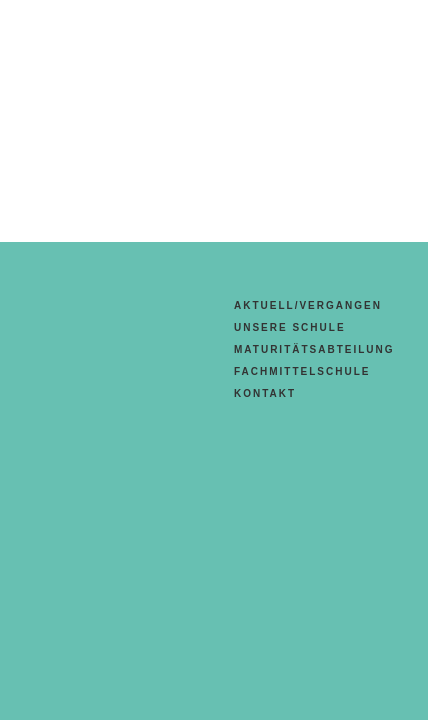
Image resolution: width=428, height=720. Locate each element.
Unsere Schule (290, 327)
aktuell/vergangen (308, 305)
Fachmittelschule (302, 371)
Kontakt (265, 393)
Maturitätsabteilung (314, 349)
